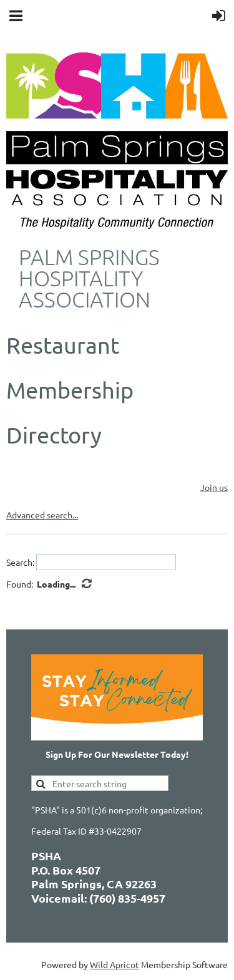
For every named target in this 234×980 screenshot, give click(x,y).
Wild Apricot (115, 964)
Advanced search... (42, 515)
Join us (214, 487)
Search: (20, 562)
